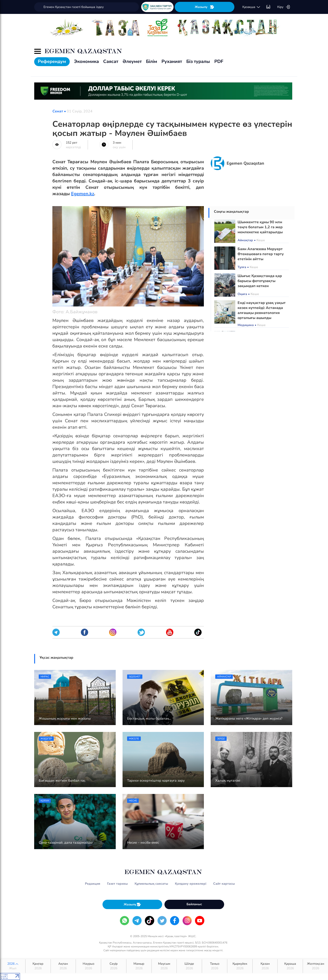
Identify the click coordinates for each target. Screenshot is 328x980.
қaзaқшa (251, 7)
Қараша (290, 966)
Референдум (52, 61)
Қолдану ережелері (191, 884)
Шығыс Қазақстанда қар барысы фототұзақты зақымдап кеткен (260, 281)
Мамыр (139, 966)
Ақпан (63, 966)
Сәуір (114, 966)
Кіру (284, 7)
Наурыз (88, 966)
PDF (219, 61)
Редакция (93, 884)
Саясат (111, 61)
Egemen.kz (83, 194)
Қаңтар (38, 966)
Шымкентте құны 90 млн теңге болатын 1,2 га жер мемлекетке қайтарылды (260, 227)
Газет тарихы (117, 884)
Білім (152, 61)
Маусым (164, 966)
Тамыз (215, 966)
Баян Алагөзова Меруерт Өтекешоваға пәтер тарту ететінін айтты (261, 254)
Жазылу (205, 7)
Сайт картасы (224, 884)
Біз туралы (198, 61)
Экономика (86, 61)
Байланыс (194, 904)
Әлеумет (132, 61)
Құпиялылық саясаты (151, 884)
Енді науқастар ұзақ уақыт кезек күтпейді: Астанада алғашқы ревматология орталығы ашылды (262, 310)
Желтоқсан (315, 966)
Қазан (265, 966)
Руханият (172, 61)
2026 (13, 966)
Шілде (189, 966)
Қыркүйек (240, 966)
